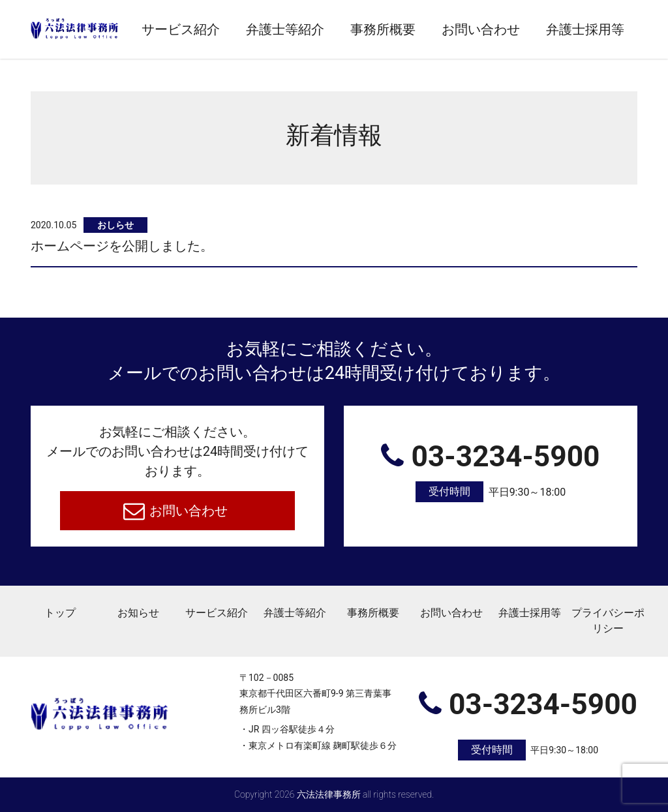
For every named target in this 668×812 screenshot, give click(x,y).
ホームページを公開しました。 (122, 246)
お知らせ (138, 613)
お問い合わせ (481, 29)
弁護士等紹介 (285, 29)
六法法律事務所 (329, 794)
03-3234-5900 (491, 472)
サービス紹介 (181, 29)
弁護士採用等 (585, 29)
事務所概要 (383, 29)
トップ (60, 613)
